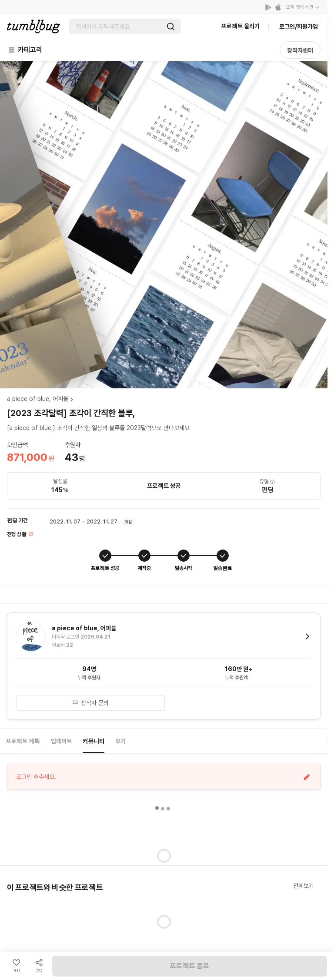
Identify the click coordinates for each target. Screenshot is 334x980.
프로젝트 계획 (23, 741)
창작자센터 (300, 50)
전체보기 (303, 886)
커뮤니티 (94, 741)
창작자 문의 (90, 703)
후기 (120, 741)
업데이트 (61, 741)
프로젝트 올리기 (240, 26)
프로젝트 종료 (190, 966)
